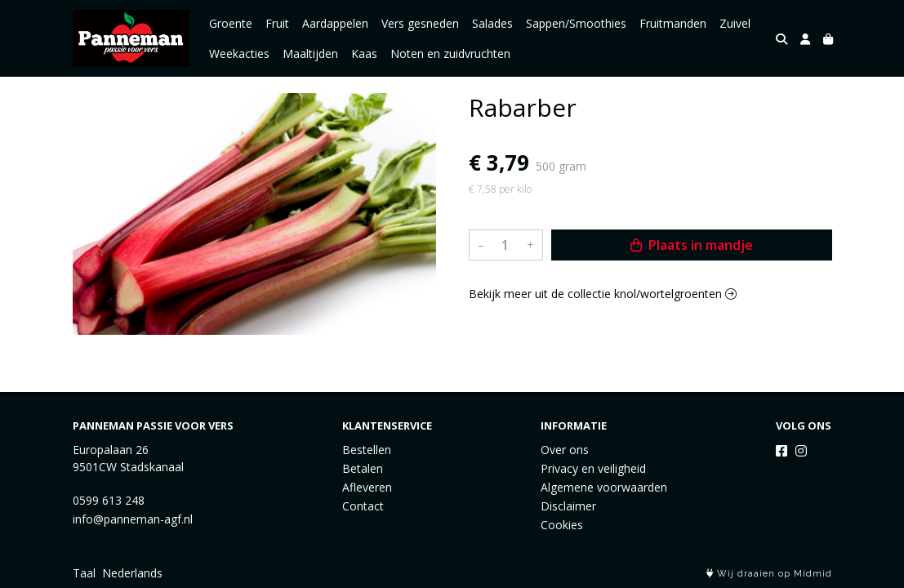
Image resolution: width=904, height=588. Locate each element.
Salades (492, 23)
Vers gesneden (420, 23)
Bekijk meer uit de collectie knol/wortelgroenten (603, 294)
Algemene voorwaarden (604, 487)
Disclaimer (568, 506)
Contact (363, 506)
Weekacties (239, 53)
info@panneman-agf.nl (133, 519)
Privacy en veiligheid (593, 468)
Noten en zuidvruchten (450, 53)
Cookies (562, 525)
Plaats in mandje (692, 245)
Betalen (363, 468)
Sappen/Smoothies (576, 23)
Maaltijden (310, 53)
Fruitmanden (673, 23)
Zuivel (735, 23)
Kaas (364, 53)
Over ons (565, 450)
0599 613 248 (109, 500)
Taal (84, 573)
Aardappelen (335, 23)
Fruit (277, 23)
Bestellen (367, 450)
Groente (231, 23)
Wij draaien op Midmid (769, 574)
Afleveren (367, 487)
